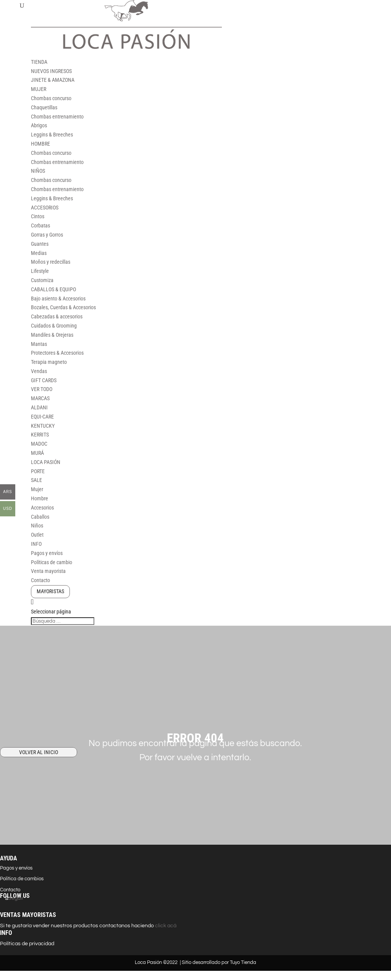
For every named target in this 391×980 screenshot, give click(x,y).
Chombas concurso (51, 98)
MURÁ (37, 453)
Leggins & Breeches (52, 135)
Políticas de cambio (52, 562)
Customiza (42, 280)
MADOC (39, 444)
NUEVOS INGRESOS (51, 71)
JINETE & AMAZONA (53, 80)
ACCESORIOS (45, 208)
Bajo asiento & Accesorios (58, 299)
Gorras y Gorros (47, 235)
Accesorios (42, 508)
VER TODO (42, 389)
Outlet (37, 535)
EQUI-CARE (42, 417)
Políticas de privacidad (27, 944)
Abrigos (39, 125)
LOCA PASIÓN (46, 462)
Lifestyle (40, 271)
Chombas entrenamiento (57, 117)
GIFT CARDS (44, 380)
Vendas (39, 371)
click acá (165, 926)
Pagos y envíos (47, 553)
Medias (39, 253)
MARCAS (40, 398)
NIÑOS (38, 171)
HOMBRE (40, 144)
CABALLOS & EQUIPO (53, 289)
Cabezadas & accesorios (57, 316)
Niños (37, 526)
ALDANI (39, 407)
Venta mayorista (48, 571)
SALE (36, 480)
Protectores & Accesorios (57, 353)
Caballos (40, 517)
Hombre (40, 498)
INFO (36, 544)
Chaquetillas (44, 107)
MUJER (39, 89)
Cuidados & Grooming (54, 326)
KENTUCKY (43, 426)
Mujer (37, 489)
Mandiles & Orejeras (52, 335)
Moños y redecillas (51, 262)
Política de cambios (22, 879)
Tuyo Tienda (243, 962)
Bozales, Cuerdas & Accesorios (63, 307)
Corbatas (40, 226)
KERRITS (40, 435)
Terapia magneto (49, 362)
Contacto (40, 580)
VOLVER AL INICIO (39, 752)
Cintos (38, 216)
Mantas (39, 344)
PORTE (38, 471)
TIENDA (39, 62)
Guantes (40, 244)
